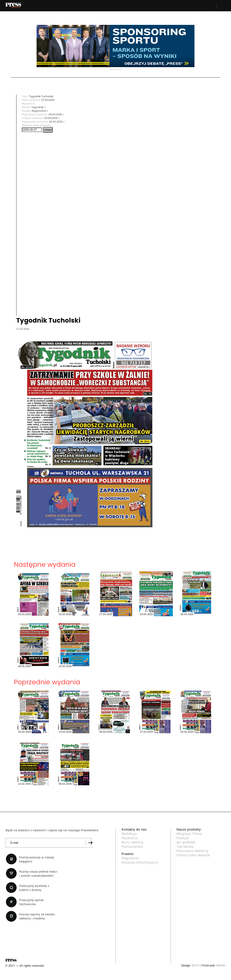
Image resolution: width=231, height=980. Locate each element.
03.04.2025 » (52, 118)
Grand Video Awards (193, 855)
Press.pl (183, 838)
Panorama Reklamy (193, 851)
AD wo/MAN (186, 842)
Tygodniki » (39, 107)
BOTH (196, 966)
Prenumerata (132, 847)
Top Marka (185, 847)
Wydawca (130, 838)
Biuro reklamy (133, 842)
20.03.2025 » (57, 122)
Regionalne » (40, 111)
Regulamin (130, 858)
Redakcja (129, 834)
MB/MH (221, 966)
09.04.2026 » (56, 114)
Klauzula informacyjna (140, 862)
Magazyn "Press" (190, 834)
